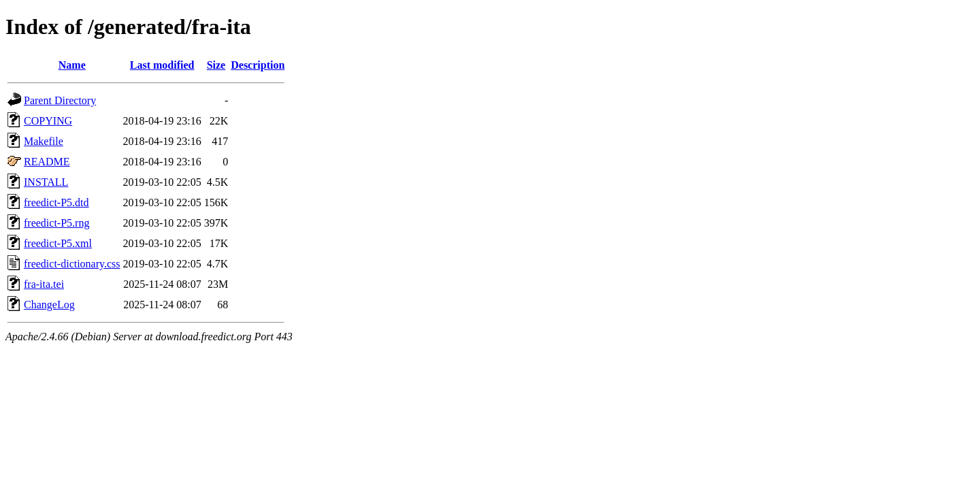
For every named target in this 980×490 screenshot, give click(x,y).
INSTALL (46, 182)
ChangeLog (49, 305)
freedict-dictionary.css (72, 264)
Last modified (162, 65)
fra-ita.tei (44, 284)
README (47, 162)
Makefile (44, 141)
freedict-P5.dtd (56, 202)
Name (72, 65)
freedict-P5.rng (56, 223)
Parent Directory (60, 100)
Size (216, 65)
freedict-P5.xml (58, 243)
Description (258, 65)
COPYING (48, 121)
